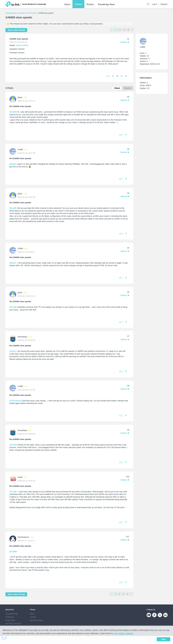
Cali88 (20, 150)
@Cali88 (13, 112)
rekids (20, 477)
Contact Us (10, 617)
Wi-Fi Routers (32, 13)
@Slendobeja (15, 401)
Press (33, 610)
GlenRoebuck (23, 537)
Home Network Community (15, 13)
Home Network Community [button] (34, 4)
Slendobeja (22, 337)
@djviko (13, 164)
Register (164, 4)
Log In (154, 4)
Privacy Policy (10, 620)
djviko (20, 97)
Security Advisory (36, 620)
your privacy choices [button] (123, 633)
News (32, 614)
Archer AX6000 (22, 45)
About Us (10, 610)
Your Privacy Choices (13, 624)
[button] (126, 76)
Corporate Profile (12, 614)
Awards (33, 617)
